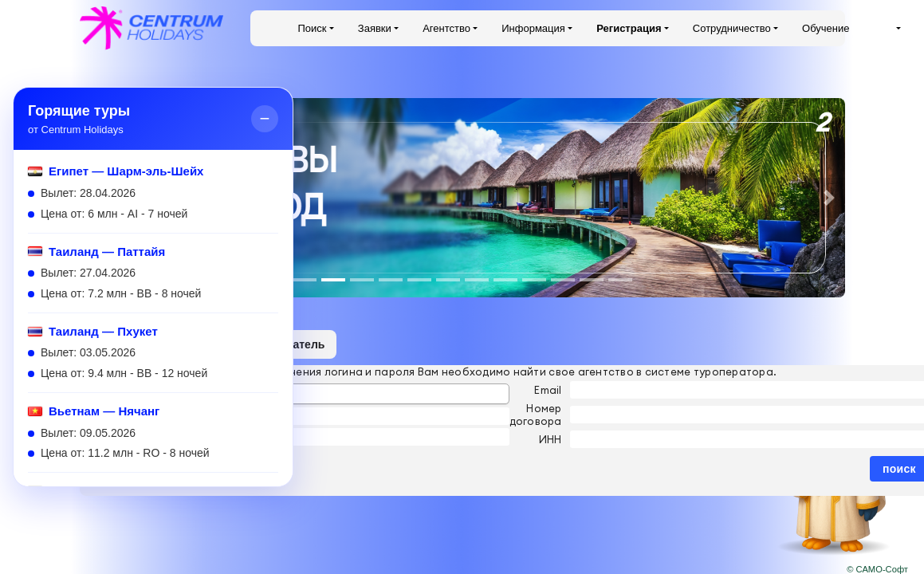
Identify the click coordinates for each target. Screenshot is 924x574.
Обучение (826, 28)
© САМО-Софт (877, 569)
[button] (829, 198)
